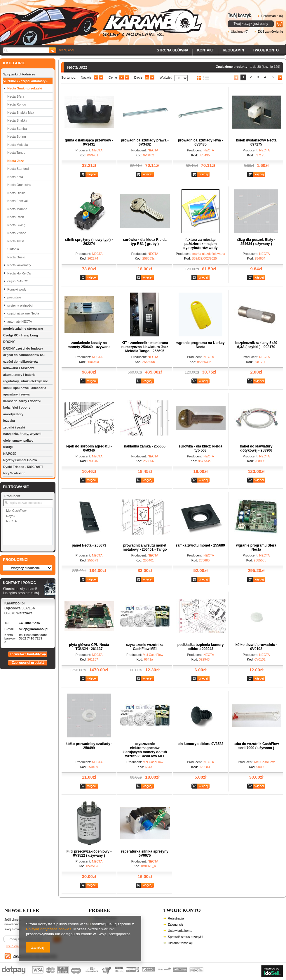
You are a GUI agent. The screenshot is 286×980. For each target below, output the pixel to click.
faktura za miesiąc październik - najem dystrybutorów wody (200, 244)
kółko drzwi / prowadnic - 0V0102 (256, 647)
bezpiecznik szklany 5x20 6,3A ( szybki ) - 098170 (256, 345)
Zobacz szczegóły (90, 175)
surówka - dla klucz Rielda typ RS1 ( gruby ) (145, 242)
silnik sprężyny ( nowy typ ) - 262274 (89, 242)
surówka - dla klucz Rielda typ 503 (200, 448)
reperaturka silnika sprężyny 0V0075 (145, 853)
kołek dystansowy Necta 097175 (256, 142)
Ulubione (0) (240, 32)
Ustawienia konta (180, 931)
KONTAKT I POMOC (21, 583)
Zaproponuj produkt (23, 666)
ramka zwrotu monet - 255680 (200, 545)
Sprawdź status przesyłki (185, 937)
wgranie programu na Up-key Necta (200, 345)
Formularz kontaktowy (25, 657)
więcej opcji (67, 50)
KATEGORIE (14, 63)
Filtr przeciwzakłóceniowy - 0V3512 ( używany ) (89, 853)
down (96, 77)
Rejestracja (176, 918)
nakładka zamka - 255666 (145, 446)
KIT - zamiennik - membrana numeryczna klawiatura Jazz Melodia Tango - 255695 (145, 347)
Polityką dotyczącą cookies (49, 929)
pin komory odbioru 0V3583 (200, 744)
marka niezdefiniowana (209, 254)
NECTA (11, 521)
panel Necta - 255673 (89, 545)
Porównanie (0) (272, 16)
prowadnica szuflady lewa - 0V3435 (201, 142)
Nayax (11, 516)
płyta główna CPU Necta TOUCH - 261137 (89, 647)
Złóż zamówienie (270, 32)
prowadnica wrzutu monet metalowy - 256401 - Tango (145, 547)
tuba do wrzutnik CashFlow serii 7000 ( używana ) (256, 746)
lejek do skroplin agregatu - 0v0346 (89, 448)
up (101, 77)
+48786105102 (30, 623)
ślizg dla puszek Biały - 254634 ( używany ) (256, 242)
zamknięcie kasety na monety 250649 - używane (89, 345)
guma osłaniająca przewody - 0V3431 (89, 142)
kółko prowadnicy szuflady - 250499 (89, 746)
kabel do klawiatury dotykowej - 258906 (256, 448)
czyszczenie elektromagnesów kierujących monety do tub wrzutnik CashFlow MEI (145, 750)
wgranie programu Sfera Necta (256, 547)
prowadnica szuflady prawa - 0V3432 (145, 142)
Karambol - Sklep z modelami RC (103, 18)
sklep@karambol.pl (34, 629)
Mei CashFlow (16, 511)
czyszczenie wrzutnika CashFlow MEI (145, 647)
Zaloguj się (176, 924)
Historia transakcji (181, 943)
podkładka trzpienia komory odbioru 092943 (201, 647)
